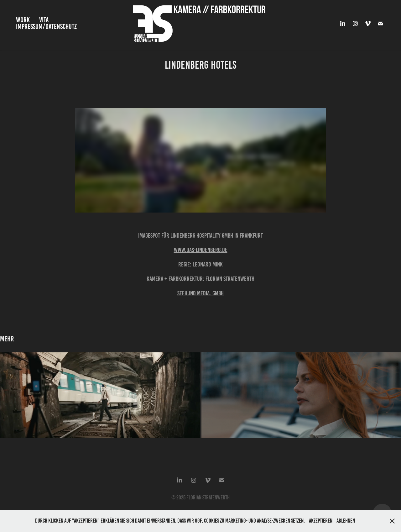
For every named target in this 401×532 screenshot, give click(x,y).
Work (23, 20)
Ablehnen (346, 521)
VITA (44, 20)
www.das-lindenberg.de (201, 250)
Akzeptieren (321, 521)
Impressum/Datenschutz (46, 26)
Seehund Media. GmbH (200, 293)
